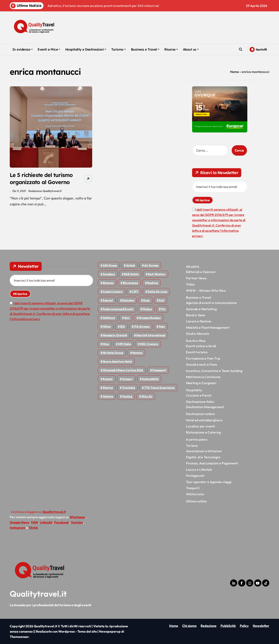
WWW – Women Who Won (206, 291)
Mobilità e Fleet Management (208, 327)
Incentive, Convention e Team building (214, 371)
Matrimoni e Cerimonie (203, 377)
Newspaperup (110, 631)
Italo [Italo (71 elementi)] (162, 326)
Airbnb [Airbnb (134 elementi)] (131, 265)
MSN (35, 522)
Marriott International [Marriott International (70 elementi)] (151, 335)
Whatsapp (77, 517)
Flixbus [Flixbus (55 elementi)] (147, 309)
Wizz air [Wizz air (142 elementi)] (147, 396)
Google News (20, 522)
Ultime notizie (196, 501)
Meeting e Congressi (201, 383)
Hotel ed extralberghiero (204, 420)
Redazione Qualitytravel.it (45, 191)
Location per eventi (201, 426)
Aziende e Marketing (201, 309)
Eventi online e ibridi (201, 346)
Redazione (209, 626)
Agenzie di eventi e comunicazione (211, 303)
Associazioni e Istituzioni (204, 451)
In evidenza (23, 49)
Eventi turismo (197, 352)
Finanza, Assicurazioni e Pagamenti (212, 463)
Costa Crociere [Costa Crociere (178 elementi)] (113, 292)
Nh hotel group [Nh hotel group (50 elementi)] (113, 353)
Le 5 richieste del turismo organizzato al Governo (42, 179)
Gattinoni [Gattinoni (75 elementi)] (109, 318)
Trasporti (193, 488)
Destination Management (205, 407)
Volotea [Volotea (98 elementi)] (108, 396)
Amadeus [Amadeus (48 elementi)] (109, 274)
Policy (244, 626)
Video (190, 284)
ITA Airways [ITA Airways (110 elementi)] (142, 326)
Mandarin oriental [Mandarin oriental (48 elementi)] (115, 335)
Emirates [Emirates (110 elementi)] (128, 300)
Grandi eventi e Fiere (202, 364)
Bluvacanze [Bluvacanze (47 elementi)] (130, 283)
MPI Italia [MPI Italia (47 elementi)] (124, 344)
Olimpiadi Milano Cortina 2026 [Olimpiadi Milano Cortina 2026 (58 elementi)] (123, 370)
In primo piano (197, 439)
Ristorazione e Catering (204, 432)
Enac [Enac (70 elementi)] (147, 300)
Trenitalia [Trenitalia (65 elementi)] (129, 388)
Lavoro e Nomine (199, 321)
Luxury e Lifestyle (199, 469)
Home (234, 72)
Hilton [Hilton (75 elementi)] (107, 326)
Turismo (119, 49)
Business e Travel (145, 49)
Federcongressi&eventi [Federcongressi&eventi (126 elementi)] (118, 309)
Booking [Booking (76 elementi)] (153, 283)
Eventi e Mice (49, 49)
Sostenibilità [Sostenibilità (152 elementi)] (150, 379)
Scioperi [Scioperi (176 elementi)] (127, 379)
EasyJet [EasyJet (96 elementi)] (108, 300)
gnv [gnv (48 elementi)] (127, 318)
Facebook (62, 522)
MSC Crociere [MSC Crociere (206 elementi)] (149, 344)
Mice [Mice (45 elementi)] (106, 344)
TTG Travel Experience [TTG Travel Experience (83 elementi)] (159, 388)
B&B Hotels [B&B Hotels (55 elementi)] (131, 274)
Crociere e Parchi (199, 395)
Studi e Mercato (198, 334)
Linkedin (46, 522)
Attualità (192, 267)
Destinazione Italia (200, 402)
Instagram (18, 528)
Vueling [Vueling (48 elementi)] (127, 396)
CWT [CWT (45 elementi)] (135, 292)
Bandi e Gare (196, 315)
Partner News (196, 278)
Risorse (171, 49)
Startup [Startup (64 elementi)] (108, 388)
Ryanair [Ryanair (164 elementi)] (108, 379)
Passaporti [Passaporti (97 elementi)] (159, 370)
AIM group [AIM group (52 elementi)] (110, 265)
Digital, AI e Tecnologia (203, 457)
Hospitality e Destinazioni (86, 49)
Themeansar (19, 637)
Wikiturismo (195, 494)
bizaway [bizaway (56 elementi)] (108, 283)
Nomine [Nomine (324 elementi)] (137, 353)
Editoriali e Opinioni (201, 272)
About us (191, 49)
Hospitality (194, 390)
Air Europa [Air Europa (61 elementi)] (151, 265)
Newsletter (261, 626)
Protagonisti (195, 476)
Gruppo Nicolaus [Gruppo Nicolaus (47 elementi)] (150, 318)
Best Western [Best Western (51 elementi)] (157, 274)
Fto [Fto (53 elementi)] (163, 309)
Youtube (77, 522)
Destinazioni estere (200, 414)
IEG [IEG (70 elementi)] (122, 326)
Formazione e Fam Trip (203, 358)
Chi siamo (189, 626)
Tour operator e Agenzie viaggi (209, 482)
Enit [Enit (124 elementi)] (162, 300)
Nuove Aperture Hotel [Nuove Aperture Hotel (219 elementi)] (117, 361)
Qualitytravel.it (38, 594)
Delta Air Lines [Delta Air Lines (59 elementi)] (157, 292)
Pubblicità (228, 626)
